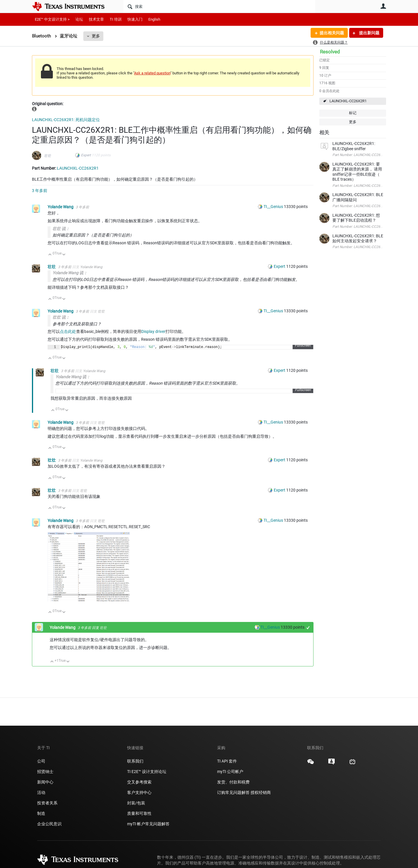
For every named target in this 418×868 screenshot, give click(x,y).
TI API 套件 (227, 761)
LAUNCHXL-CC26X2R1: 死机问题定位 (66, 120)
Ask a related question (152, 73)
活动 (41, 792)
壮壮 (48, 156)
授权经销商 (261, 792)
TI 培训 (116, 19)
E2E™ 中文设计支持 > (52, 19)
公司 (41, 761)
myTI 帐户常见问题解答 (148, 824)
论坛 (79, 19)
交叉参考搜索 (139, 782)
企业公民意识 (49, 824)
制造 (41, 813)
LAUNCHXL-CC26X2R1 (348, 101)
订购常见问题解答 (233, 792)
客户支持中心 (139, 792)
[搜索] (219, 6)
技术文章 (96, 19)
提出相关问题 (332, 33)
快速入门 (135, 19)
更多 (96, 36)
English (154, 19)
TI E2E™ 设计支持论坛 (147, 772)
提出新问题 (369, 33)
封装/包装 (136, 803)
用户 (383, 6)
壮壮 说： (61, 229)
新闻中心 (45, 782)
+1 (308, 628)
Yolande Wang (61, 207)
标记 (353, 113)
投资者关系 (47, 803)
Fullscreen (303, 346)
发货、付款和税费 (233, 782)
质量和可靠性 (140, 813)
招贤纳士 (45, 772)
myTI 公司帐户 (230, 772)
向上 (50, 255)
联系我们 (135, 761)
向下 (64, 255)
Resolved (330, 52)
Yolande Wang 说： (70, 273)
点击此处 (68, 331)
